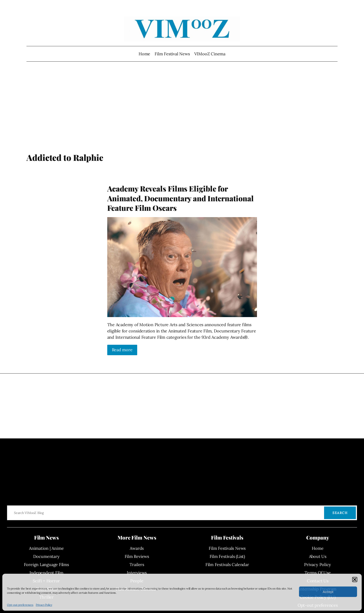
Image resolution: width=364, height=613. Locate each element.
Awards (137, 548)
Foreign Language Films (46, 565)
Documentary (46, 556)
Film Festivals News (227, 548)
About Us (318, 556)
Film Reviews (137, 556)
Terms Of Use (318, 573)
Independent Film (46, 573)
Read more (122, 350)
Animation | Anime (46, 548)
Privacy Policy (44, 605)
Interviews (137, 573)
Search (340, 513)
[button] (355, 580)
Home (144, 54)
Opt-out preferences (20, 605)
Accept (328, 592)
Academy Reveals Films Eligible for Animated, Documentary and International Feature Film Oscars (180, 198)
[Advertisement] (182, 115)
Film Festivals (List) (227, 556)
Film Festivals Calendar (227, 565)
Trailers (137, 565)
